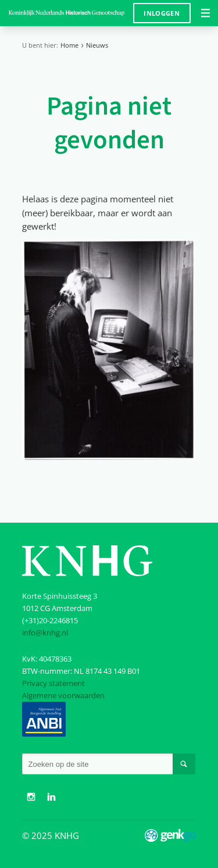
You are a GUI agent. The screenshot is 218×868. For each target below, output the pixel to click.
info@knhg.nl (45, 633)
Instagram (31, 797)
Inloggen (162, 13)
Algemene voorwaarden (63, 695)
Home (69, 45)
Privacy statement (53, 683)
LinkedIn (52, 797)
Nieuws (97, 45)
